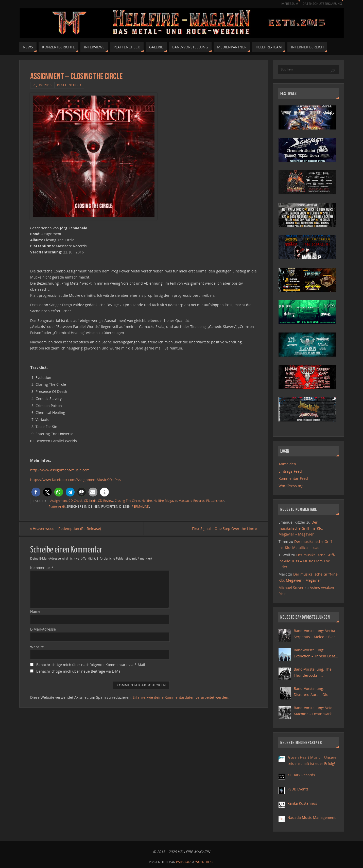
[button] (36, 492)
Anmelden (287, 464)
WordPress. (205, 862)
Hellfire (147, 501)
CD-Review (106, 501)
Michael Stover (291, 588)
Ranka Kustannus (302, 803)
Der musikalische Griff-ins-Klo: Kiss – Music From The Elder (307, 561)
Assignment (59, 501)
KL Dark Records (301, 775)
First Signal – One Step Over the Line (224, 529)
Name (35, 612)
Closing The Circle (127, 501)
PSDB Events (298, 789)
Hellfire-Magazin (165, 501)
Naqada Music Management (312, 817)
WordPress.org (291, 486)
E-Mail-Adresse (43, 629)
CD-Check (75, 501)
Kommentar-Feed (293, 478)
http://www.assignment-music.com (60, 470)
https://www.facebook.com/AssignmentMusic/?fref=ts (75, 480)
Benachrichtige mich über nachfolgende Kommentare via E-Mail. (91, 665)
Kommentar (42, 568)
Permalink (140, 506)
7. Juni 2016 (42, 85)
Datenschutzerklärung (321, 4)
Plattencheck (69, 85)
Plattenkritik (57, 506)
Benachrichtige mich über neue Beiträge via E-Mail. (80, 671)
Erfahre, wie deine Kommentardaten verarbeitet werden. (181, 697)
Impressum (287, 4)
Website (37, 647)
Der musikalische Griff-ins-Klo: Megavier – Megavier (301, 528)
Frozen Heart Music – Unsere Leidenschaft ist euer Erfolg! (312, 760)
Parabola (184, 862)
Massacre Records (192, 501)
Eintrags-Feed (290, 471)
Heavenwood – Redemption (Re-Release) (66, 529)
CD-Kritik (90, 501)
